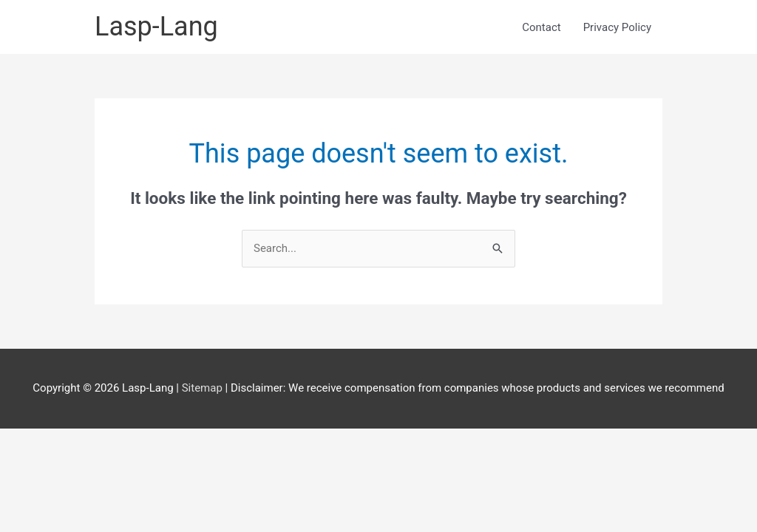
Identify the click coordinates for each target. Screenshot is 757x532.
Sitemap (204, 388)
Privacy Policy (617, 27)
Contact (541, 27)
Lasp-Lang (156, 27)
